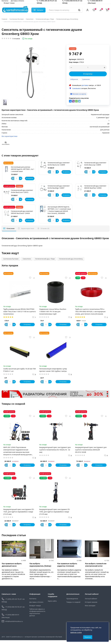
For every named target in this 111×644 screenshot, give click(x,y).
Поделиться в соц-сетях (79, 98)
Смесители (30, 19)
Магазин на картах (78, 94)
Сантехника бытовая (17, 19)
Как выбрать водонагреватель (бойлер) (40, 569)
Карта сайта (52, 605)
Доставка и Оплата (36, 606)
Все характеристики (9, 136)
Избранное (74, 79)
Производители (72, 602)
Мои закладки (90, 609)
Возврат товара (9, 3)
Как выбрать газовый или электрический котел (96, 569)
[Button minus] (13, 178)
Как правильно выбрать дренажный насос (12, 569)
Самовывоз (77, 88)
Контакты (33, 602)
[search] (79, 10)
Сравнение (86, 79)
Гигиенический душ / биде (45, 19)
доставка (85, 85)
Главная (4, 19)
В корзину (88, 74)
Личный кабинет (91, 602)
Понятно (88, 636)
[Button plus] (21, 178)
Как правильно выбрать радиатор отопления (67, 569)
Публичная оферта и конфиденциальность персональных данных (37, 616)
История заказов (91, 606)
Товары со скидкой (73, 606)
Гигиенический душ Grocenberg (67, 19)
